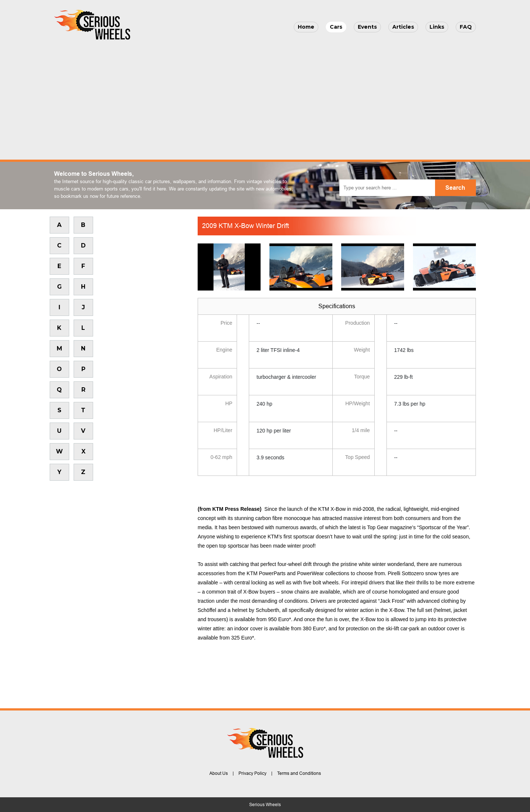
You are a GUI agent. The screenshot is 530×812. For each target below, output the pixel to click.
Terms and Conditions (299, 773)
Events (367, 27)
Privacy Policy (252, 773)
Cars (336, 27)
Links (437, 27)
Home (306, 27)
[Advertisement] (265, 98)
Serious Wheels (265, 805)
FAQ (466, 27)
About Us (219, 773)
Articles (403, 27)
